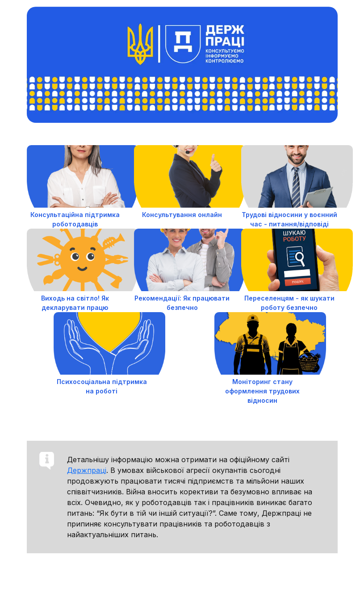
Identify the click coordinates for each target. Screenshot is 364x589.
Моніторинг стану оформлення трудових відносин (262, 391)
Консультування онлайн (182, 215)
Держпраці (87, 470)
